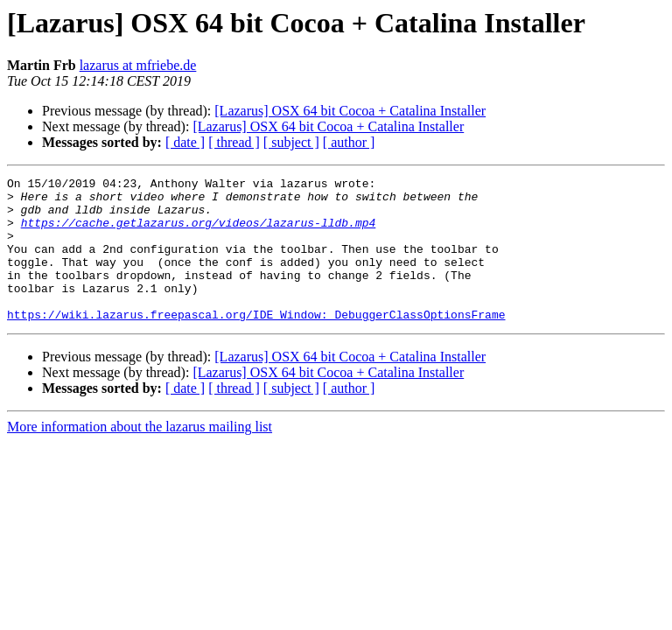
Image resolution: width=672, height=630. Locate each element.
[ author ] (349, 142)
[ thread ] (234, 142)
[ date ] (185, 142)
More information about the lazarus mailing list (140, 455)
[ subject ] (291, 142)
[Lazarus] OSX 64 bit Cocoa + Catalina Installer (350, 111)
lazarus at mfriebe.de (138, 65)
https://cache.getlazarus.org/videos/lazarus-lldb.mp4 (199, 233)
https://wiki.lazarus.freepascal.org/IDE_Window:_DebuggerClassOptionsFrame (256, 343)
